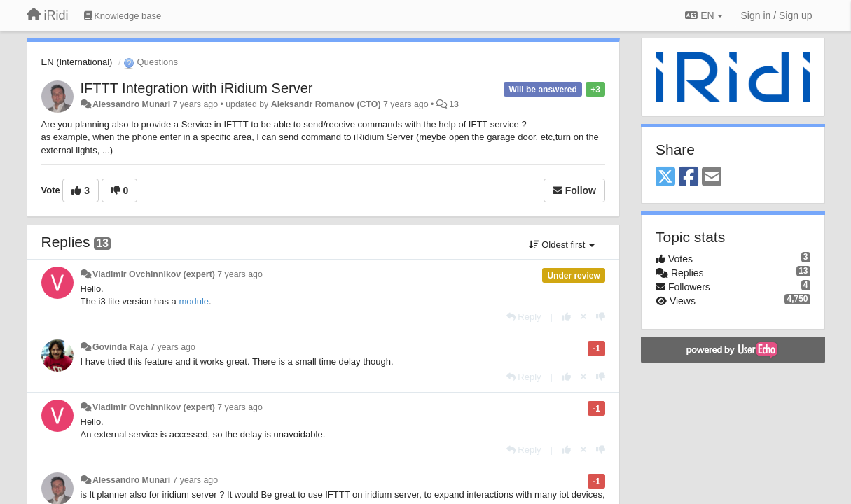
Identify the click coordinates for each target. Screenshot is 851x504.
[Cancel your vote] (583, 317)
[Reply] (524, 317)
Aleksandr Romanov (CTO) (326, 104)
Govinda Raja (120, 347)
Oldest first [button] (562, 245)
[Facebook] (689, 177)
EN (704, 15)
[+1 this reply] (566, 317)
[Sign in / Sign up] (777, 15)
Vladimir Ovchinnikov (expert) (154, 274)
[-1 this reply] (601, 317)
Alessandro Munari (131, 104)
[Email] (712, 177)
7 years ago (240, 274)
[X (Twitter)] (665, 177)
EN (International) (77, 62)
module (194, 301)
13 (454, 104)
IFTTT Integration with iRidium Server (197, 88)
